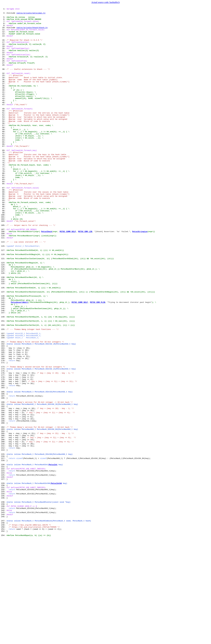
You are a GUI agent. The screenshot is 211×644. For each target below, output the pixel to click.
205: (4, 519)
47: (4, 124)
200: (4, 506)
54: (4, 142)
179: (4, 454)
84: (4, 216)
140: (4, 356)
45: (4, 119)
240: (4, 606)
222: (4, 561)
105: (4, 269)
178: (4, 451)
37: (4, 99)
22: (4, 62)
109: (4, 279)
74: (4, 191)
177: (4, 449)
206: (4, 521)
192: (4, 486)
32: (4, 87)
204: (4, 516)
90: (4, 231)
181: (4, 459)
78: (4, 201)
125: (4, 319)
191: (4, 484)
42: (4, 112)
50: (4, 132)
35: (4, 94)
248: (4, 626)
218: (4, 551)
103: (4, 264)
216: (4, 546)
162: (4, 411)
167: (4, 424)
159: (4, 404)
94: (4, 241)
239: (4, 603)
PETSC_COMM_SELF (68, 276)
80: (4, 206)
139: (4, 354)
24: (4, 67)
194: (4, 491)
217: (4, 549)
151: (4, 384)
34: (4, 92)
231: (4, 584)
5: (4, 19)
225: (4, 569)
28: (4, 77)
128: (4, 326)
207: (4, 524)
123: (4, 314)
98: (4, 251)
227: (4, 574)
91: (4, 234)
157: (4, 399)
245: (4, 618)
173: (4, 439)
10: (4, 32)
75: (4, 194)
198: (4, 501)
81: (4, 209)
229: (4, 579)
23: (4, 64)
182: (4, 461)
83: (4, 214)
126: (4, 321)
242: (4, 611)
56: (4, 147)
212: (4, 536)
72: (4, 186)
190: (4, 481)
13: (4, 39)
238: (4, 601)
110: (4, 281)
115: (4, 294)
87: (4, 224)
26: (4, 72)
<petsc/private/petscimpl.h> (31, 14)
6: (4, 22)
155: (4, 394)
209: (4, 529)
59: (4, 154)
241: (4, 608)
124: (4, 316)
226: (4, 571)
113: (4, 289)
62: (4, 161)
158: (4, 401)
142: (4, 361)
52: (4, 137)
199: (4, 504)
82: (4, 211)
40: (4, 107)
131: (4, 334)
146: (4, 371)
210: (4, 531)
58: (4, 151)
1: (4, 9)
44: (4, 117)
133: (4, 339)
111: (4, 284)
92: (4, 236)
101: (4, 259)
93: (4, 239)
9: (4, 29)
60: (4, 156)
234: (4, 591)
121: (4, 309)
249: (4, 628)
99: (4, 254)
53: (4, 139)
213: (4, 539)
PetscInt (53, 556)
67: (4, 174)
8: (4, 27)
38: (4, 102)
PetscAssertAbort (20, 361)
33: (4, 89)
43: (4, 114)
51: (4, 134)
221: (4, 559)
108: (4, 276)
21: (4, 59)
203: (4, 514)
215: (4, 544)
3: (4, 14)
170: (4, 431)
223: (4, 564)
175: (4, 444)
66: (4, 171)
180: (4, 456)
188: (4, 476)
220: (4, 556)
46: (4, 122)
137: (4, 349)
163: (4, 414)
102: (4, 261)
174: (4, 441)
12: (4, 37)
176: (4, 446)
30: (4, 82)
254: (4, 641)
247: (4, 623)
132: (4, 336)
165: (4, 419)
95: (4, 244)
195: (4, 494)
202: (4, 511)
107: (4, 274)
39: (4, 104)
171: (4, 434)
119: (4, 304)
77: (4, 199)
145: (4, 369)
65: (4, 169)
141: (4, 359)
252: (4, 636)
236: (4, 596)
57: (4, 149)
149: (4, 379)
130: (4, 331)
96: (4, 246)
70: (4, 181)
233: (4, 589)
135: (4, 344)
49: (4, 129)
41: (4, 109)
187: (4, 474)
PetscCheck (47, 276)
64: (4, 166)
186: (4, 471)
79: (4, 204)
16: (4, 47)
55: (4, 144)
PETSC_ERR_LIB (85, 276)
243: (4, 613)
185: (4, 469)
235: (4, 594)
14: (4, 42)
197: (4, 499)
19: (4, 54)
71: (4, 184)
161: (4, 409)
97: (4, 249)
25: (4, 69)
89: (4, 229)
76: (4, 196)
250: (4, 631)
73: (4, 189)
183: (4, 464)
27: (4, 74)
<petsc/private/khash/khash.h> (32, 32)
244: (4, 616)
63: (4, 164)
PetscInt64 (56, 579)
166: (4, 421)
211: (4, 534)
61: (4, 159)
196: (4, 496)
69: (4, 179)
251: (4, 633)
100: (4, 256)
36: (4, 97)
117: (4, 299)
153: (4, 389)
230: (4, 581)
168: (4, 426)
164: (4, 416)
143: (4, 364)
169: (4, 429)
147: (4, 374)
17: (4, 49)
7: (4, 24)
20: (4, 57)
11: (4, 34)
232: (4, 586)
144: (4, 366)
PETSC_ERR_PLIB (98, 361)
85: (4, 219)
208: (4, 526)
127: (4, 324)
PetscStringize (140, 276)
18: (4, 52)
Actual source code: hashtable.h (105, 2)
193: (4, 489)
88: (4, 226)
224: (4, 566)
